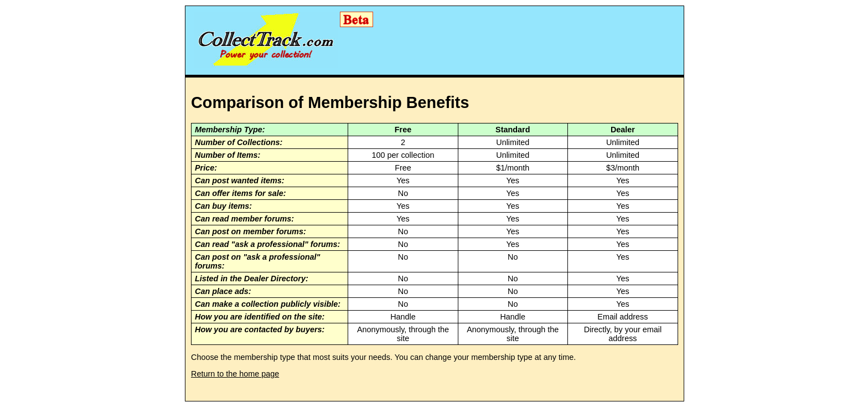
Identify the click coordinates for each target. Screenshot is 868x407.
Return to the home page (235, 374)
